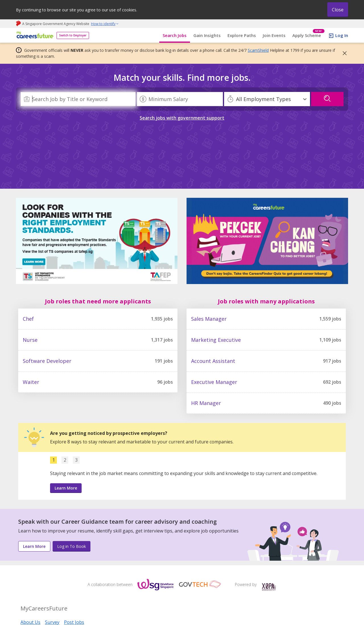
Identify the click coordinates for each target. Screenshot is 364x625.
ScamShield (258, 50)
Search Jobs (175, 35)
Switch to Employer (73, 35)
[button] (343, 53)
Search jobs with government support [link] (182, 118)
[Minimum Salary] (180, 99)
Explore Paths (242, 35)
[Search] (78, 99)
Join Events (274, 35)
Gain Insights (207, 35)
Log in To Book (72, 546)
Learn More (66, 488)
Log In (342, 35)
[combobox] (78, 99)
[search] (327, 99)
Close (338, 10)
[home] (34, 35)
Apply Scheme (308, 35)
